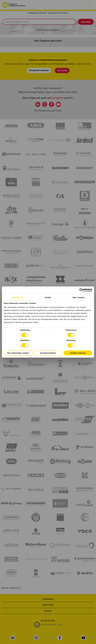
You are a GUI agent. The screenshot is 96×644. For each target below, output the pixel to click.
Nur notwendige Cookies (18, 353)
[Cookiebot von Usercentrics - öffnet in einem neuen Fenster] (81, 290)
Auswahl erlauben (48, 353)
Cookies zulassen (78, 353)
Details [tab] (48, 297)
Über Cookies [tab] (79, 297)
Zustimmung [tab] (17, 297)
